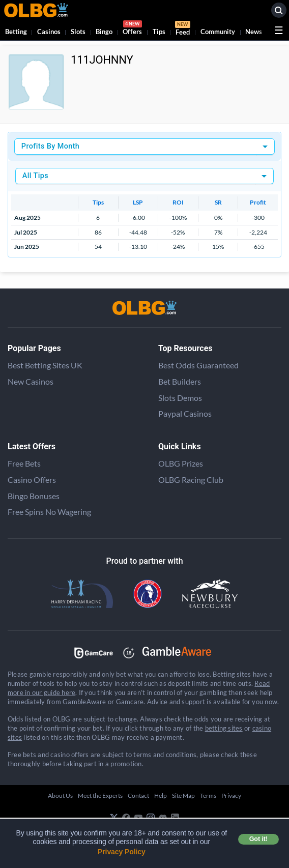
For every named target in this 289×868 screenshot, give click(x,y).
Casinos (49, 32)
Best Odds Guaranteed (198, 365)
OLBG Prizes (181, 463)
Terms (208, 795)
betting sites (224, 728)
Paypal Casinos (185, 413)
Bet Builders (180, 381)
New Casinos (31, 381)
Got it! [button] (258, 839)
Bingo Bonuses (34, 496)
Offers (132, 29)
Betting (16, 32)
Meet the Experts (100, 795)
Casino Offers (32, 480)
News (254, 32)
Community (218, 32)
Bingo (104, 32)
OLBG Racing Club (191, 480)
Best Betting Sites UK (45, 365)
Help (161, 795)
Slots (78, 32)
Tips (159, 32)
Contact (138, 795)
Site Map (183, 795)
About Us (60, 795)
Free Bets (24, 463)
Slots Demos (180, 398)
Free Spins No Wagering (49, 512)
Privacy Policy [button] (122, 852)
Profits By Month (50, 146)
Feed (183, 30)
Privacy (231, 795)
